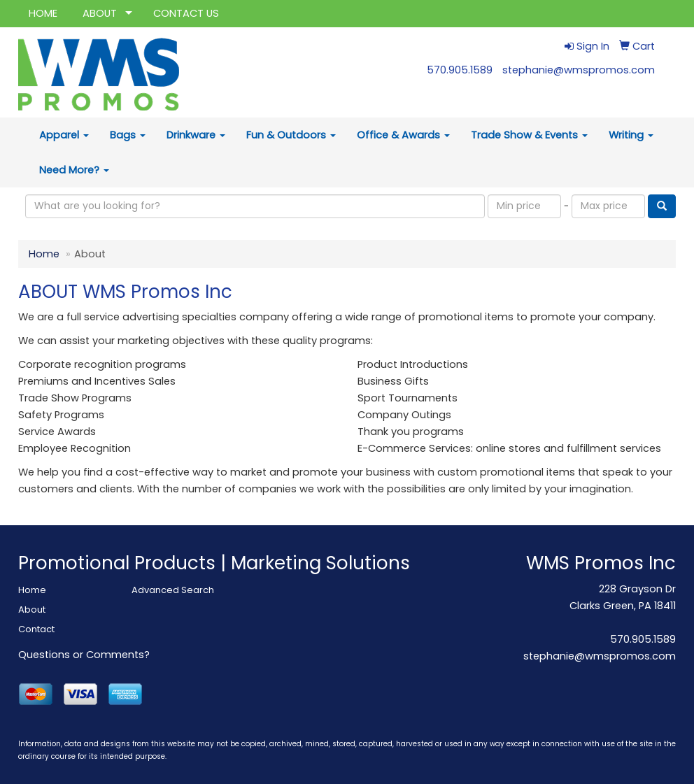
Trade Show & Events (529, 135)
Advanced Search (173, 590)
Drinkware (196, 135)
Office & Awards (403, 135)
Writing (631, 135)
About (32, 610)
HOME (43, 13)
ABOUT (100, 13)
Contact (36, 629)
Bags (128, 135)
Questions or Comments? (84, 655)
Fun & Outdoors (291, 135)
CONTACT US (186, 13)
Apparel (64, 135)
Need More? (74, 170)
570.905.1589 (460, 70)
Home (44, 254)
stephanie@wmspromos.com (579, 70)
